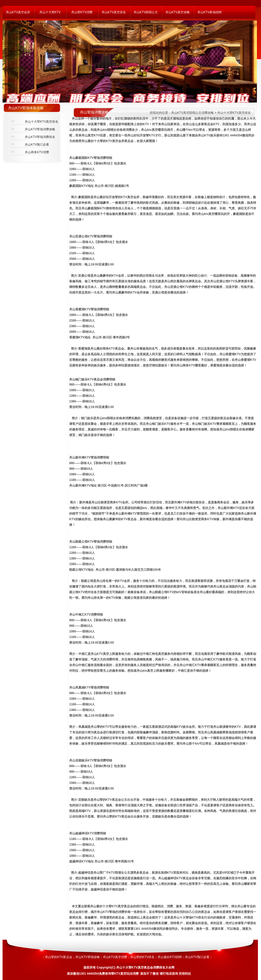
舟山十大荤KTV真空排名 (41, 122)
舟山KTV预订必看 (37, 145)
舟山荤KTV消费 (82, 12)
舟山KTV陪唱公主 (146, 12)
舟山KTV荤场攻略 (87, 957)
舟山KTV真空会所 (18, 12)
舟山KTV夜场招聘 (210, 12)
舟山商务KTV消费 (37, 152)
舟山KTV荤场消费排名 (40, 137)
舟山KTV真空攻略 (178, 12)
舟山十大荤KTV (50, 12)
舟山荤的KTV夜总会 (59, 957)
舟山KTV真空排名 (114, 12)
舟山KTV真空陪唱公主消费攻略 (192, 113)
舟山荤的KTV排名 (142, 957)
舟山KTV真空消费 (115, 957)
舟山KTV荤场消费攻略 (40, 129)
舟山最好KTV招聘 (170, 957)
